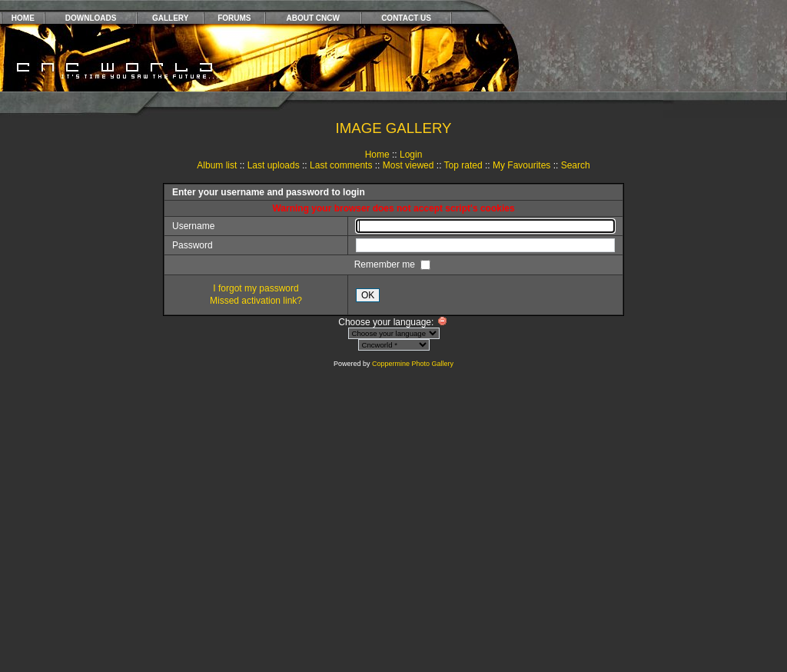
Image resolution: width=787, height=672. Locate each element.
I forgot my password (256, 288)
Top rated (463, 165)
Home (377, 155)
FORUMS (234, 18)
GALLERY (170, 18)
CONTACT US (406, 18)
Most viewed (408, 165)
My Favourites (521, 165)
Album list (217, 165)
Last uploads (274, 165)
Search (576, 165)
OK (368, 295)
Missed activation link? (256, 301)
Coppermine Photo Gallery (413, 364)
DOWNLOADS (91, 18)
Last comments (341, 165)
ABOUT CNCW (313, 18)
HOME (23, 18)
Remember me (386, 264)
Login (411, 155)
